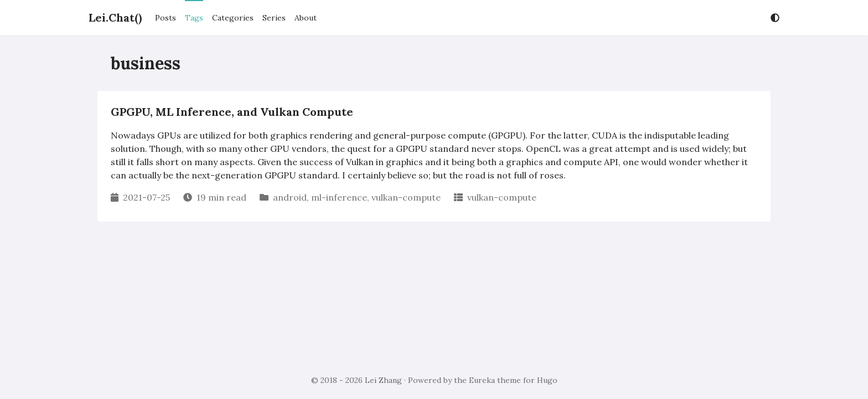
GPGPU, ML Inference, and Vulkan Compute (232, 112)
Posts (166, 18)
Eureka (482, 380)
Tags (194, 18)
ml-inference (339, 197)
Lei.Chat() (115, 17)
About (306, 18)
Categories (233, 18)
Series (274, 18)
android (290, 197)
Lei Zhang (383, 380)
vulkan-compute (406, 197)
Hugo (547, 380)
